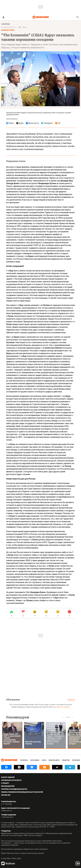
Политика (24, 760)
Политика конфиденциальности (14, 789)
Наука (44, 760)
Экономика (35, 760)
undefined (5, 24)
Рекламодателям (8, 786)
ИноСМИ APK (6, 795)
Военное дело (54, 760)
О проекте (5, 783)
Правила (71, 700)
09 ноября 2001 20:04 (8, 27)
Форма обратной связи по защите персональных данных (23, 853)
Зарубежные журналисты (11, 780)
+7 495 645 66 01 (7, 817)
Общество (66, 760)
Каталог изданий (8, 777)
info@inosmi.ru (7, 811)
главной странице (63, 707)
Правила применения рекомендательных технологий (22, 792)
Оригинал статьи (8, 30)
